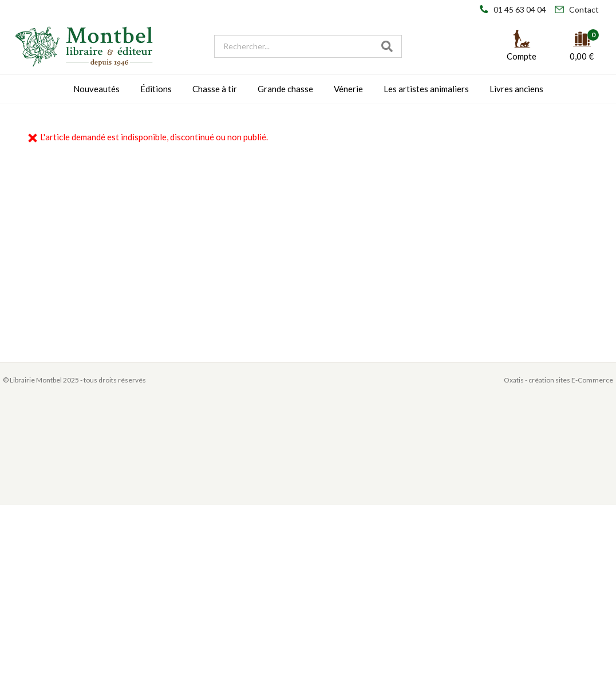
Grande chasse (285, 89)
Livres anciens (516, 89)
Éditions (156, 89)
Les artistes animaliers (426, 89)
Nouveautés (96, 89)
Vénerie (348, 89)
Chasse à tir (215, 89)
